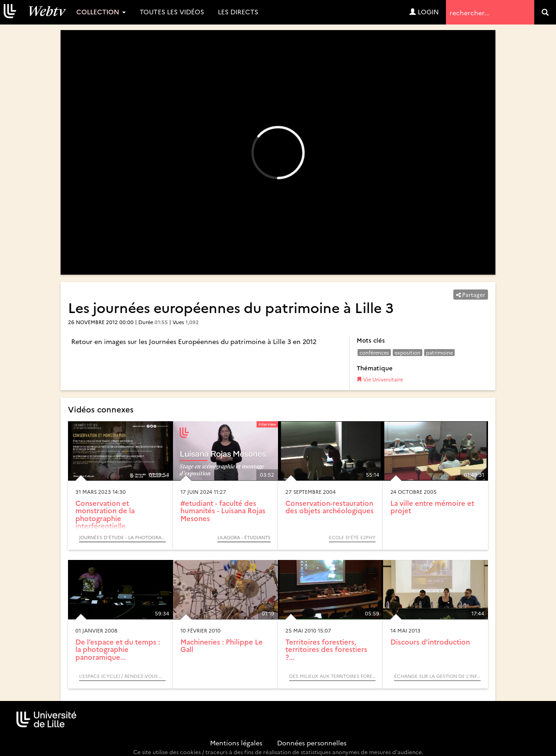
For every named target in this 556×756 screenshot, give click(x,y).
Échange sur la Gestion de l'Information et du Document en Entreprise (437, 676)
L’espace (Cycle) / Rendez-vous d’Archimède (122, 676)
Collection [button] (101, 12)
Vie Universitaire (380, 379)
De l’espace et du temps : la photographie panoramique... (118, 649)
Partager (471, 294)
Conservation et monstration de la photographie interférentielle (105, 514)
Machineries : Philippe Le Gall (222, 645)
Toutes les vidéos (172, 12)
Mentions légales (236, 743)
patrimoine (439, 353)
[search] (545, 12)
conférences (374, 353)
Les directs (238, 12)
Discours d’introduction (430, 642)
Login (424, 12)
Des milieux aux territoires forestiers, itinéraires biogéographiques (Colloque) (332, 676)
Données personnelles (312, 743)
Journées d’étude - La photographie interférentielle (122, 537)
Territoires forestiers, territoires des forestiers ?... (326, 649)
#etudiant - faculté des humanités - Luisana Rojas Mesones (223, 510)
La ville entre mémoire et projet (432, 507)
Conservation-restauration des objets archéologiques (330, 507)
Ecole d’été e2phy (352, 537)
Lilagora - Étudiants (244, 537)
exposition (408, 353)
